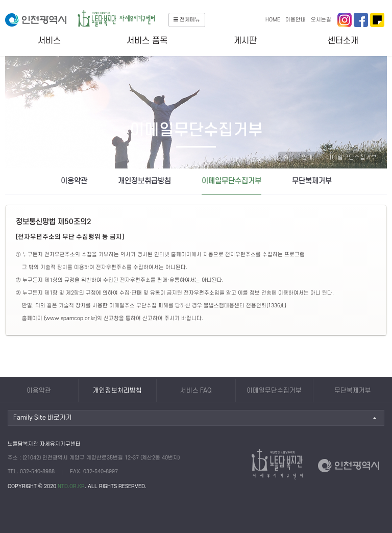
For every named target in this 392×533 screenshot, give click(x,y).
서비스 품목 (147, 41)
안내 (307, 158)
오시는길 (321, 20)
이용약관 (74, 181)
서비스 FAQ (196, 391)
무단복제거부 (312, 181)
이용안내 (296, 20)
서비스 (49, 41)
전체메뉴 (187, 20)
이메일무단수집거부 (351, 158)
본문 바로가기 (0, 0)
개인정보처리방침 (117, 391)
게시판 (245, 41)
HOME (273, 20)
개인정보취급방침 (144, 181)
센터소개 (343, 41)
